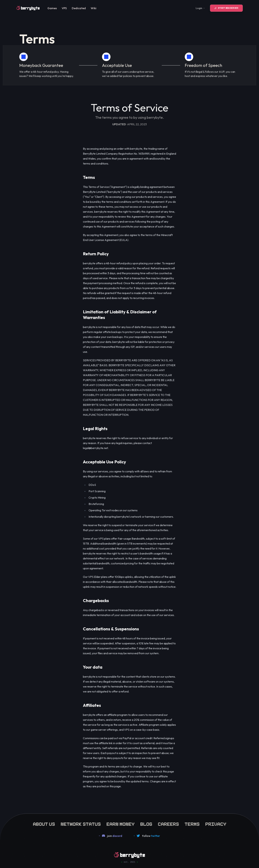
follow (151, 836)
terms (192, 823)
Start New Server (226, 8)
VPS (64, 8)
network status (81, 823)
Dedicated (79, 8)
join (115, 836)
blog (146, 823)
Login (200, 8)
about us (44, 823)
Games (52, 8)
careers (168, 823)
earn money (120, 823)
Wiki (94, 8)
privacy (216, 823)
